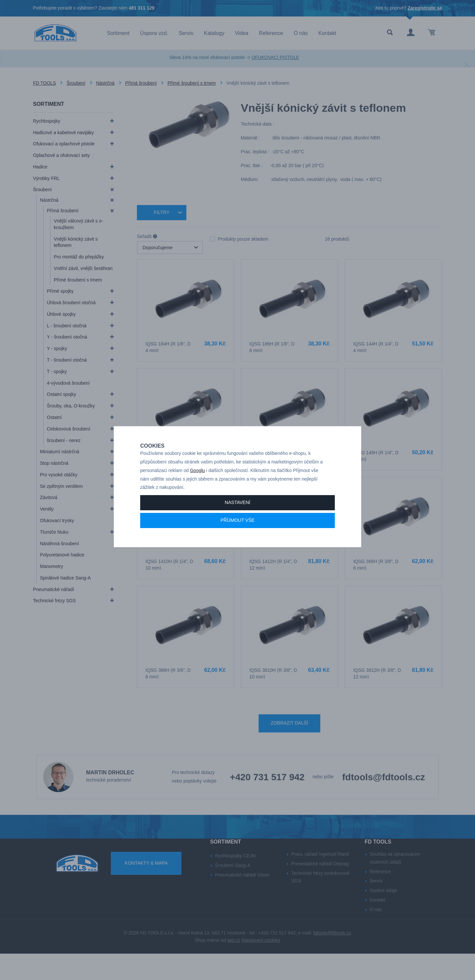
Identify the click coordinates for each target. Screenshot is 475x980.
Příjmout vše (237, 543)
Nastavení (237, 525)
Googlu (197, 493)
